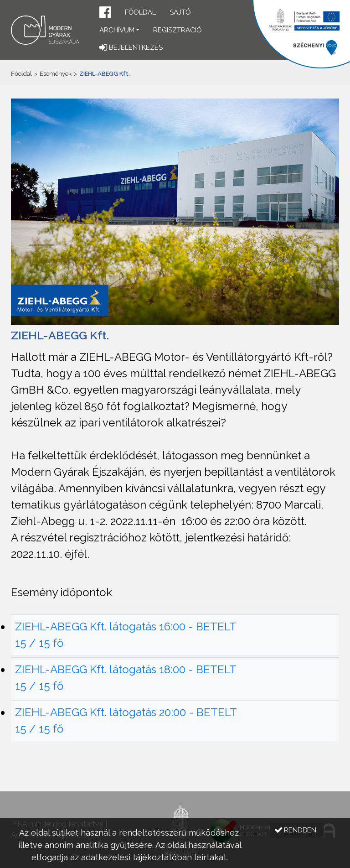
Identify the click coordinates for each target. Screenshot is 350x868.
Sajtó (180, 12)
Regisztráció (178, 30)
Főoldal (140, 12)
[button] (105, 13)
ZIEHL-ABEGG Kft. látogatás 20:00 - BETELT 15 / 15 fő (126, 720)
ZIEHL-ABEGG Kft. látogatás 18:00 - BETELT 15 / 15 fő (126, 678)
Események (56, 74)
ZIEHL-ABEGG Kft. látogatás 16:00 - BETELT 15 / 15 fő (126, 635)
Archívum (117, 30)
